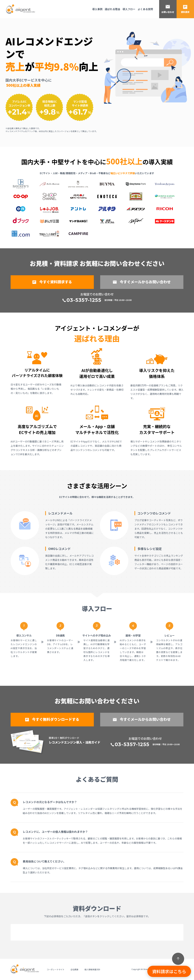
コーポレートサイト (56, 969)
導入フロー (129, 9)
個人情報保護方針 (92, 969)
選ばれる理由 (112, 9)
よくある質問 (145, 9)
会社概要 (74, 969)
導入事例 (97, 9)
